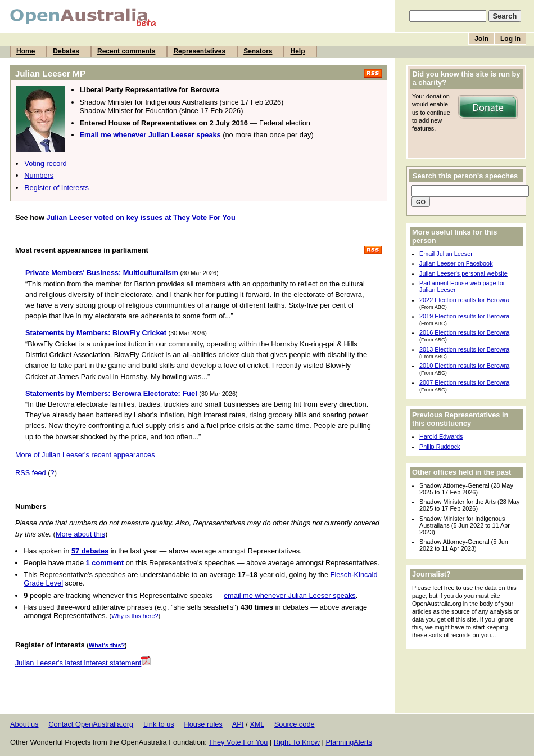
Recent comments (126, 51)
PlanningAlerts (349, 742)
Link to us (159, 724)
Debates (66, 51)
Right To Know (297, 742)
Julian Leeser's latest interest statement (83, 663)
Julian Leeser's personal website (463, 273)
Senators (258, 51)
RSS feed (31, 473)
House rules (203, 724)
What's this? (107, 645)
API (238, 724)
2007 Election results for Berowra (464, 382)
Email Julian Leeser (446, 254)
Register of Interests (56, 188)
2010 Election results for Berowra (464, 366)
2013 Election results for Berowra (464, 349)
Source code (295, 724)
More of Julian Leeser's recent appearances (85, 455)
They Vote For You (238, 742)
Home (26, 51)
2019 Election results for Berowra (464, 316)
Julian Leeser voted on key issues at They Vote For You (141, 217)
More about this (80, 534)
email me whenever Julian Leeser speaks (290, 595)
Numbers (39, 175)
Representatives (199, 51)
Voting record (45, 163)
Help (297, 51)
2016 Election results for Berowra (464, 332)
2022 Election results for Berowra (464, 300)
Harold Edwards (441, 436)
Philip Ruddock (440, 447)
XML (257, 724)
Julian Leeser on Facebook (456, 263)
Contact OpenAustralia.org (91, 724)
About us (24, 724)
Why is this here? (135, 616)
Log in (510, 39)
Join (481, 39)
